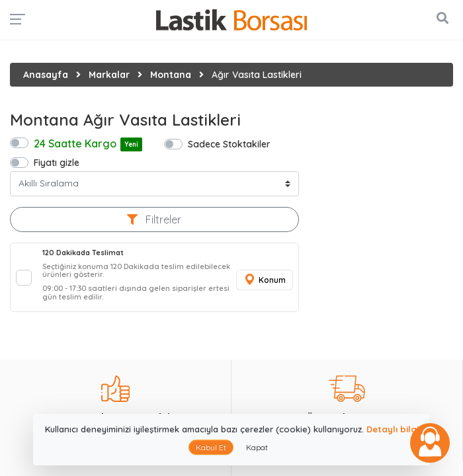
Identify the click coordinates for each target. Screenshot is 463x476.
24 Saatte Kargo (88, 144)
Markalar (109, 75)
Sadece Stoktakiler (229, 144)
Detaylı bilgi (393, 429)
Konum (265, 280)
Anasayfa (46, 75)
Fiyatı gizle (57, 162)
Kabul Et (211, 447)
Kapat (257, 447)
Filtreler (154, 219)
